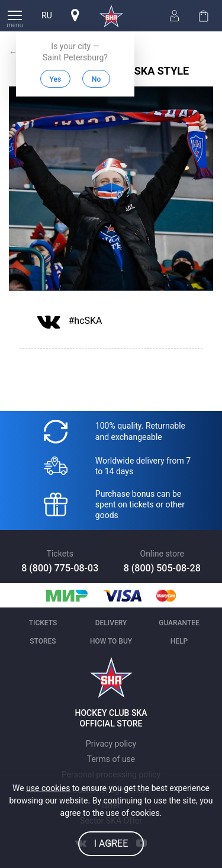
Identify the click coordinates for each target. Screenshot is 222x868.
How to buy (111, 641)
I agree (111, 843)
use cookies (48, 788)
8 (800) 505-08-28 (162, 568)
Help (179, 641)
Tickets (43, 623)
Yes (56, 79)
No (96, 79)
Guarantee (179, 623)
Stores (43, 641)
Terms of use (111, 759)
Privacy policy (111, 744)
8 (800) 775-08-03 (60, 568)
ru (47, 15)
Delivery (111, 623)
